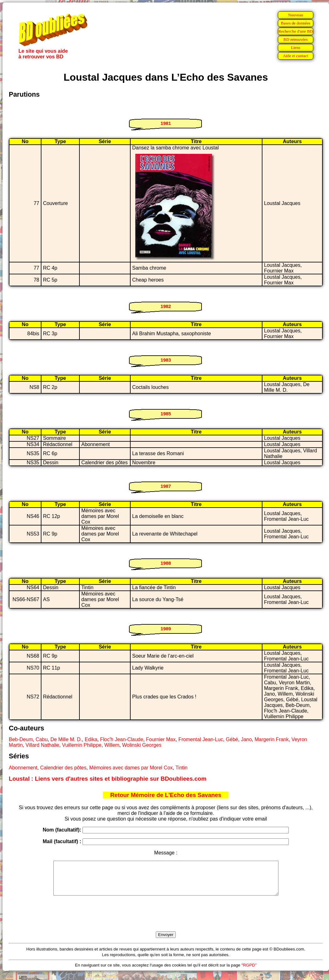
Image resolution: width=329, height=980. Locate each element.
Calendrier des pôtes (63, 768)
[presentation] (166, 921)
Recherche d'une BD (296, 31)
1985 (166, 414)
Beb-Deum (21, 739)
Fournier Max (161, 739)
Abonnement (23, 768)
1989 (166, 629)
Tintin (182, 768)
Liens (296, 48)
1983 (166, 360)
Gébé (232, 739)
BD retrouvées (296, 39)
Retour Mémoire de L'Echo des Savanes (166, 795)
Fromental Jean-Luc (201, 739)
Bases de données (295, 23)
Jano (246, 739)
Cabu (41, 739)
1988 (166, 563)
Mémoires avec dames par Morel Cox (131, 768)
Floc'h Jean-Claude (122, 739)
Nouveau (295, 15)
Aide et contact (296, 56)
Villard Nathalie (42, 745)
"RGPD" (249, 972)
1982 (166, 306)
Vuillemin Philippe (82, 745)
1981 (166, 123)
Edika (91, 739)
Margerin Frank (272, 739)
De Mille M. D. (66, 739)
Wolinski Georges (142, 745)
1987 (166, 486)
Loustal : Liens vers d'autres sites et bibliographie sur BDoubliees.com (108, 779)
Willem (112, 745)
